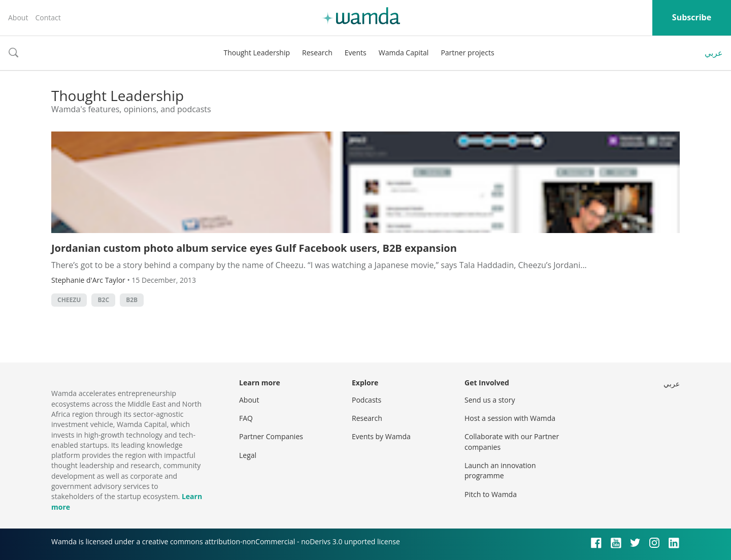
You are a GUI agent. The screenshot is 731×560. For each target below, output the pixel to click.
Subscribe (692, 17)
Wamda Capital (404, 53)
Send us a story (490, 400)
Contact (48, 18)
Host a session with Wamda (510, 418)
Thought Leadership (257, 53)
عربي (714, 53)
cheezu (69, 300)
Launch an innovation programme (500, 470)
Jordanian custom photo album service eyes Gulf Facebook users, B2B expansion (254, 248)
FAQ (246, 418)
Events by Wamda (381, 436)
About (18, 18)
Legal (248, 455)
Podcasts (367, 400)
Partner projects (467, 53)
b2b (132, 300)
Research (317, 53)
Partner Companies (271, 436)
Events (356, 53)
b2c (103, 300)
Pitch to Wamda (491, 494)
